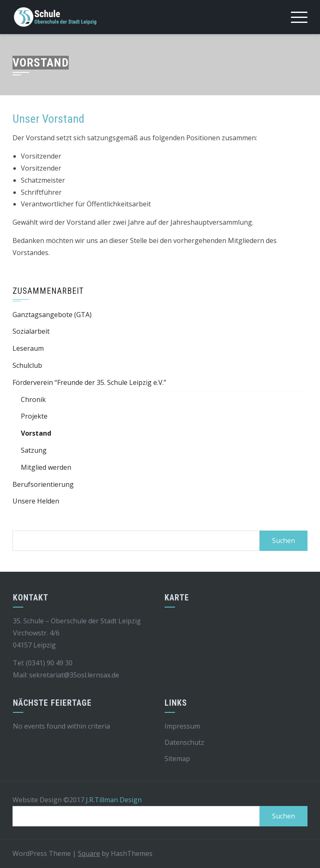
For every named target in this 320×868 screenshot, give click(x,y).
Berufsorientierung (43, 484)
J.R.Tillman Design (114, 800)
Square (89, 853)
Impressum (182, 726)
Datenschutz (184, 742)
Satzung (34, 450)
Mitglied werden (46, 467)
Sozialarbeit (31, 331)
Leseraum (28, 348)
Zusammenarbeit (48, 291)
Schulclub (27, 365)
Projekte (34, 416)
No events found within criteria (61, 726)
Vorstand (36, 433)
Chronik (33, 399)
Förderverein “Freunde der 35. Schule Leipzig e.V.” (89, 382)
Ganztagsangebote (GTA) (52, 315)
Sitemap (177, 759)
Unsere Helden (36, 501)
